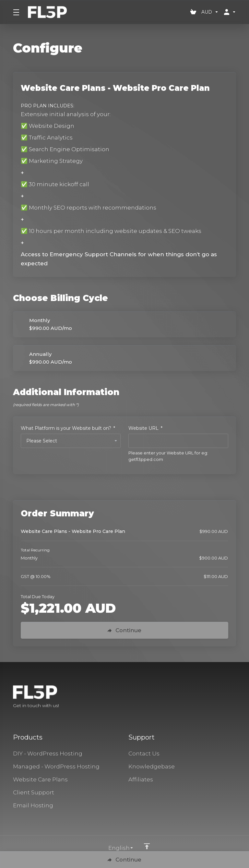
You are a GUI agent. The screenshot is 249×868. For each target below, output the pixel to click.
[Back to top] (147, 846)
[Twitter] (226, 697)
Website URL (145, 428)
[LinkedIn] (236, 697)
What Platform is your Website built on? (68, 428)
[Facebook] (215, 697)
